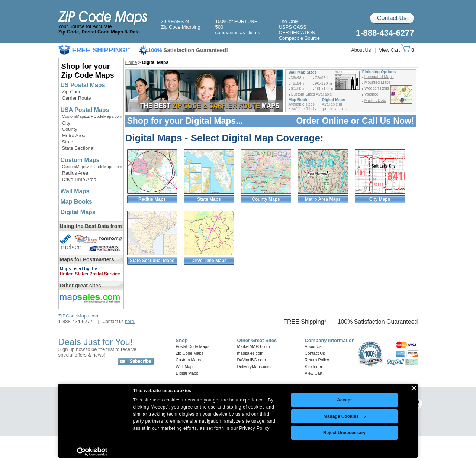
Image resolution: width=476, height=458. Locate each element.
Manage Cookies (345, 416)
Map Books (76, 202)
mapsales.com (250, 353)
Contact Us (392, 18)
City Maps (380, 199)
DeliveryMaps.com (254, 367)
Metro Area (74, 136)
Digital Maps (78, 212)
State (68, 142)
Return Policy (317, 360)
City (66, 123)
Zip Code (72, 92)
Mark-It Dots (375, 100)
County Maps (266, 199)
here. (130, 322)
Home (131, 62)
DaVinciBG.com (251, 360)
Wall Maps (75, 191)
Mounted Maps (378, 82)
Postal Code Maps (193, 346)
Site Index (314, 367)
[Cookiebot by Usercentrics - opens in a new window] (92, 452)
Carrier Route (77, 98)
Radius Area (75, 173)
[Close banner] (414, 388)
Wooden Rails (377, 88)
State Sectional (78, 148)
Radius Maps (152, 199)
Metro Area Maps (323, 199)
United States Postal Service (90, 274)
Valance (372, 94)
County (70, 129)
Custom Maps (80, 160)
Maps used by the (79, 269)
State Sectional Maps (152, 261)
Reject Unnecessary (344, 433)
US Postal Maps (83, 85)
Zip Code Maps (190, 353)
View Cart (395, 50)
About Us (361, 50)
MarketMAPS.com (253, 346)
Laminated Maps (379, 77)
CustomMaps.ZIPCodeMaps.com (92, 116)
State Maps (209, 199)
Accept (344, 400)
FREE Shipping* (305, 322)
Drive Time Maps (209, 261)
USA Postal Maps (85, 110)
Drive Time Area (79, 179)
